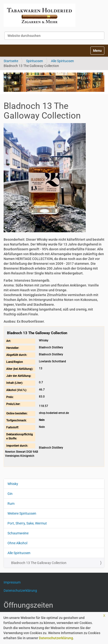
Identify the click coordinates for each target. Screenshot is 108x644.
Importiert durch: (17, 446)
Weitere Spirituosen (22, 513)
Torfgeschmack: (16, 420)
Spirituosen (35, 61)
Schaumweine (18, 533)
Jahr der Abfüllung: (19, 376)
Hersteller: (13, 348)
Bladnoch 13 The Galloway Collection (39, 563)
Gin (10, 494)
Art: (9, 341)
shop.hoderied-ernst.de (54, 413)
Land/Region (15, 362)
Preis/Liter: (13, 404)
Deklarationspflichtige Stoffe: (20, 436)
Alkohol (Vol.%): (17, 390)
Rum (11, 504)
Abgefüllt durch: (17, 355)
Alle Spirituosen (62, 61)
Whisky (13, 484)
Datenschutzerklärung (56, 638)
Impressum (14, 582)
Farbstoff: (13, 427)
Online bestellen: (17, 413)
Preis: (10, 397)
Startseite (11, 61)
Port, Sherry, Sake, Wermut (27, 523)
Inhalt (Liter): (15, 383)
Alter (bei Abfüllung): (20, 369)
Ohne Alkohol (17, 543)
